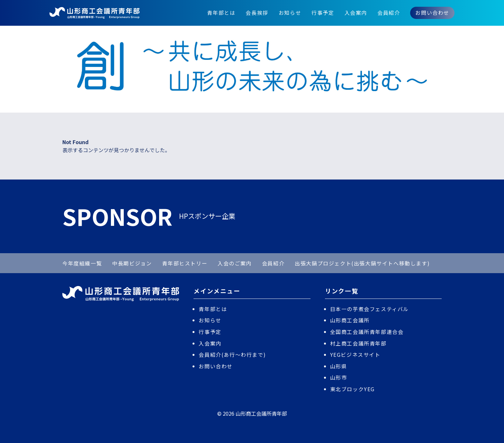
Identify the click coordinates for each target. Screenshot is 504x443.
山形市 (339, 377)
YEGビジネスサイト (355, 355)
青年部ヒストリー (185, 263)
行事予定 (323, 13)
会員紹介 (389, 13)
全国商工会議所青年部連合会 (367, 332)
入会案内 (356, 13)
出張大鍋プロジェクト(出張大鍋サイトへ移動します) (362, 263)
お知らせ (290, 13)
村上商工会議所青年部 (358, 343)
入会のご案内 (235, 263)
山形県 (339, 366)
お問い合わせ (432, 13)
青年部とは (221, 13)
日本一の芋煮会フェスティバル (369, 309)
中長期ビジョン (132, 263)
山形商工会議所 (350, 320)
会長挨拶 (257, 13)
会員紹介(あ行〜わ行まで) (232, 355)
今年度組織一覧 (82, 263)
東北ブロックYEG (352, 389)
